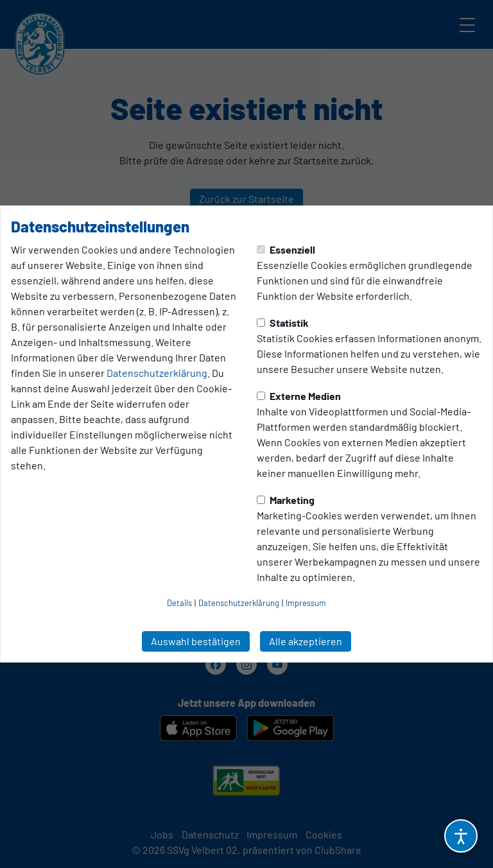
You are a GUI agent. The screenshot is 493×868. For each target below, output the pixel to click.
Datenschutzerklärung (157, 373)
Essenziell (286, 249)
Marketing (286, 500)
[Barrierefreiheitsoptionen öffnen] (461, 836)
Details (179, 603)
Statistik (283, 323)
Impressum (306, 603)
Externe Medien (299, 396)
